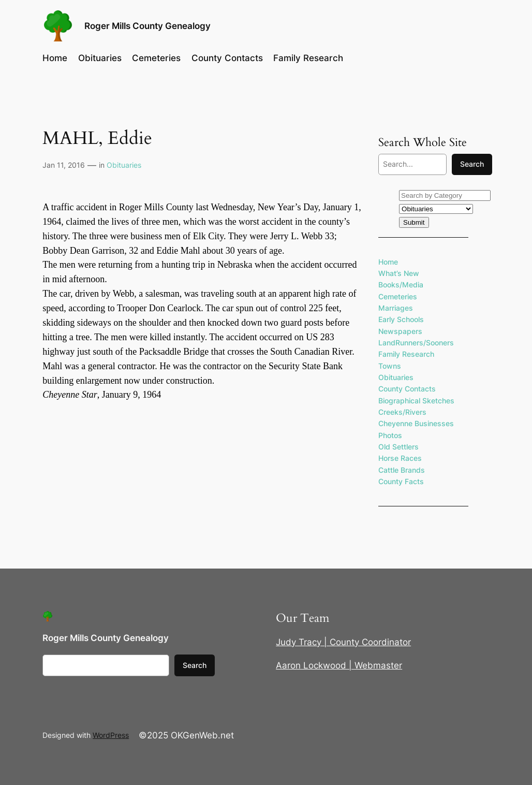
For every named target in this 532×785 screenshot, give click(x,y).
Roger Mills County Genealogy (147, 26)
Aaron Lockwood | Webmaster (339, 665)
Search (472, 164)
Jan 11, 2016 (64, 165)
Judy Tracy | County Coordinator (343, 642)
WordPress (111, 735)
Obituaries (124, 165)
